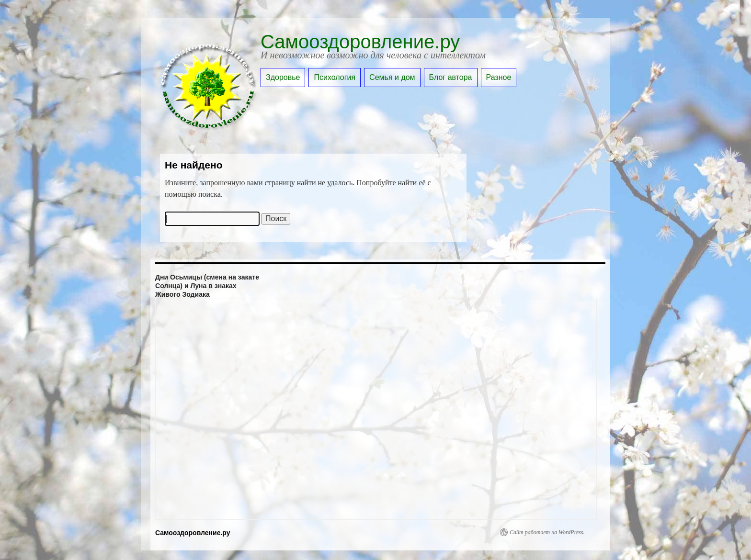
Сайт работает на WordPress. (547, 532)
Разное (499, 77)
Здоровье (283, 77)
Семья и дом (392, 77)
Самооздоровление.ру (360, 42)
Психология (335, 77)
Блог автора (451, 77)
